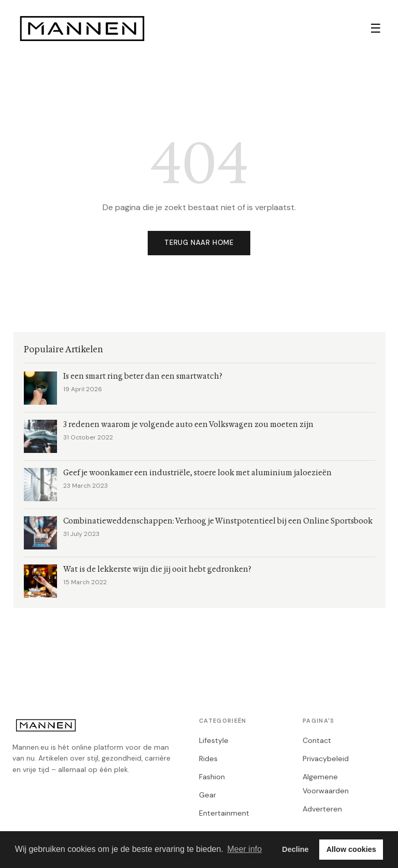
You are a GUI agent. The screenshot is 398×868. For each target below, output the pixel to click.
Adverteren (322, 809)
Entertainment (224, 813)
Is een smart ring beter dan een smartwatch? (143, 376)
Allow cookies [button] (351, 849)
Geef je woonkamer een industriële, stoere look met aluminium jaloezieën (197, 473)
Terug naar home (199, 243)
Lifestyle (214, 740)
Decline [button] (295, 849)
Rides (208, 759)
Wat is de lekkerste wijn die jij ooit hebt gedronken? (157, 569)
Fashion (212, 777)
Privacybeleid (326, 759)
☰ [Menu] (376, 28)
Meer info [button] (244, 849)
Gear (208, 795)
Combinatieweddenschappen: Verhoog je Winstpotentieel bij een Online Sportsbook (218, 521)
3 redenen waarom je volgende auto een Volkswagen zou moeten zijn (188, 425)
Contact (317, 740)
